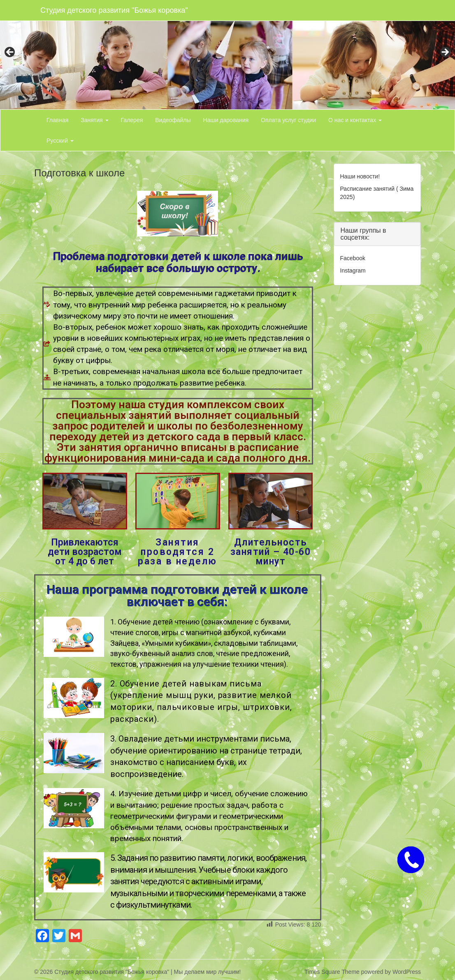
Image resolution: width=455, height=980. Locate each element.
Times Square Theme (332, 972)
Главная (57, 120)
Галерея (132, 120)
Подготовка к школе (79, 173)
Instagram (353, 270)
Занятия (94, 120)
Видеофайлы (173, 120)
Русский (60, 141)
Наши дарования (226, 120)
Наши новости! (360, 176)
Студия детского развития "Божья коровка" (114, 10)
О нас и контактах (355, 120)
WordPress (407, 972)
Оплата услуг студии (288, 120)
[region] (228, 55)
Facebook (353, 258)
